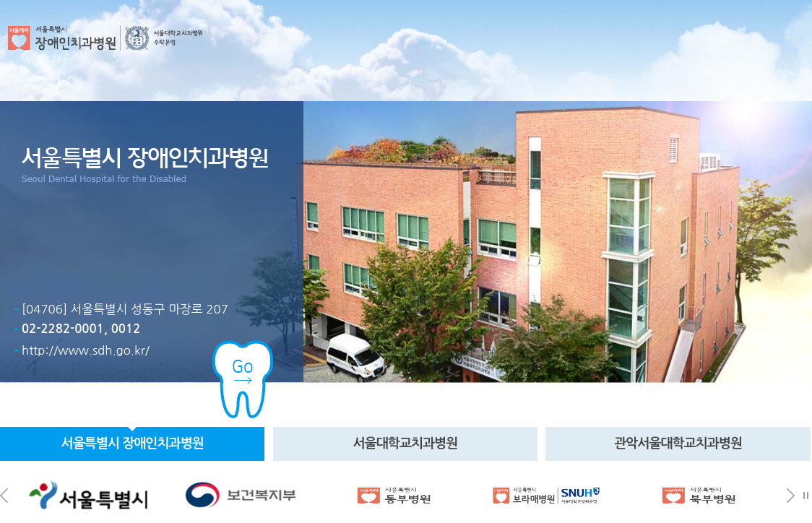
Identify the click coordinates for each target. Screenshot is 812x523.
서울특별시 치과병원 (133, 444)
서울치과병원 (405, 444)
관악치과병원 (678, 444)
